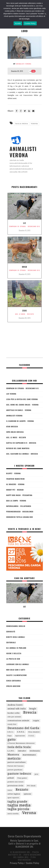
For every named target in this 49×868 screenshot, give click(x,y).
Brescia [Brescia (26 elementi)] (30, 712)
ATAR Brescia (12, 426)
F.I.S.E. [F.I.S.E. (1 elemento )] (31, 736)
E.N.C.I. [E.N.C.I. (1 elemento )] (11, 732)
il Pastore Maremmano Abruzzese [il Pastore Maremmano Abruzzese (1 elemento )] (21, 743)
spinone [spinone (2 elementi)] (27, 794)
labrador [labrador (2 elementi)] (22, 751)
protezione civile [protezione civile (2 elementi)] (15, 786)
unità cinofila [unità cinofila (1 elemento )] (13, 814)
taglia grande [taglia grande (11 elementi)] (17, 802)
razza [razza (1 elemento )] (10, 790)
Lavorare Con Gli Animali (18, 664)
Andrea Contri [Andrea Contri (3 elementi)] (15, 705)
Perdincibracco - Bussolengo (20, 512)
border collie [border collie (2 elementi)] (14, 713)
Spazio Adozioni (13, 686)
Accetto (18, 23)
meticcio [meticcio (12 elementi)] (14, 759)
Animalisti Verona (24, 64)
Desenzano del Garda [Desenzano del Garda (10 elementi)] (23, 728)
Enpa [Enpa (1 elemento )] (10, 736)
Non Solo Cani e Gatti (16, 670)
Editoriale (11, 642)
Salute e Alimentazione (17, 675)
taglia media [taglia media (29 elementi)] (19, 805)
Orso (24, 267)
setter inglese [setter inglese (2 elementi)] (14, 794)
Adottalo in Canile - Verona (19, 410)
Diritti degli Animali (16, 637)
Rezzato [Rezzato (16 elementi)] (22, 790)
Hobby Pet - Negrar (15, 490)
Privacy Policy (17, 863)
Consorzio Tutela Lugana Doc (20, 517)
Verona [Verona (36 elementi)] (29, 813)
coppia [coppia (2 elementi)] (36, 721)
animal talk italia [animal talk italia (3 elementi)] (17, 709)
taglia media (22, 124)
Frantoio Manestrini (15, 479)
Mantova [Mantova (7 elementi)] (13, 755)
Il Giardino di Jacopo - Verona (20, 421)
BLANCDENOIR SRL (24, 847)
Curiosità (11, 632)
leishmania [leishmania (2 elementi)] (35, 751)
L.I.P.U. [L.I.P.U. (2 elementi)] (11, 751)
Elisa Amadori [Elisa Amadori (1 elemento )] (34, 732)
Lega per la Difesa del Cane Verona (22, 399)
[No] (46, 14)
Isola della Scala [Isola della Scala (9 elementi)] (19, 747)
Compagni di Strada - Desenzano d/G (24, 226)
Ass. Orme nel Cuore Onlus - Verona (22, 405)
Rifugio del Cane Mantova (18, 448)
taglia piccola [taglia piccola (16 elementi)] (18, 809)
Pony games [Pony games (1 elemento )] (22, 778)
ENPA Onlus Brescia (15, 432)
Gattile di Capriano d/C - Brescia (21, 443)
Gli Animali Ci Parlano (16, 648)
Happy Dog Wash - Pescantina (19, 495)
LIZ (25, 223)
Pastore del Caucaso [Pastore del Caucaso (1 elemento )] (16, 766)
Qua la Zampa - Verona (16, 501)
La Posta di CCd (13, 659)
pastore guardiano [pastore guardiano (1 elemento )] (15, 770)
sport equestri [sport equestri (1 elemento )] (13, 798)
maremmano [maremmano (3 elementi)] (29, 755)
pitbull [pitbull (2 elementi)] (11, 778)
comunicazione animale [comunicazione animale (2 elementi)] (18, 721)
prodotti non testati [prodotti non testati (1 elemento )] (16, 782)
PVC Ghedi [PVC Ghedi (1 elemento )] (31, 786)
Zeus (24, 311)
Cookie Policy (33, 863)
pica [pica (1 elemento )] (36, 774)
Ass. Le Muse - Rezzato (24, 314)
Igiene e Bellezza (14, 653)
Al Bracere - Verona (15, 484)
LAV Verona (11, 394)
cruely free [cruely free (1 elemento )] (12, 724)
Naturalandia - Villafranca (19, 506)
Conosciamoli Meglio (16, 626)
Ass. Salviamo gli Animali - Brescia (22, 454)
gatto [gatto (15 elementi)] (12, 740)
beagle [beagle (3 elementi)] (33, 709)
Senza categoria (14, 681)
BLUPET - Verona (13, 473)
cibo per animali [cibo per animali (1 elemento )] (14, 717)
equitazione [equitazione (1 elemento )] (20, 736)
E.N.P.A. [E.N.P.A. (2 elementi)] (21, 732)
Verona (34, 124)
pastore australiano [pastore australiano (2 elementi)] (17, 762)
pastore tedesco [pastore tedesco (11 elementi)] (19, 774)
